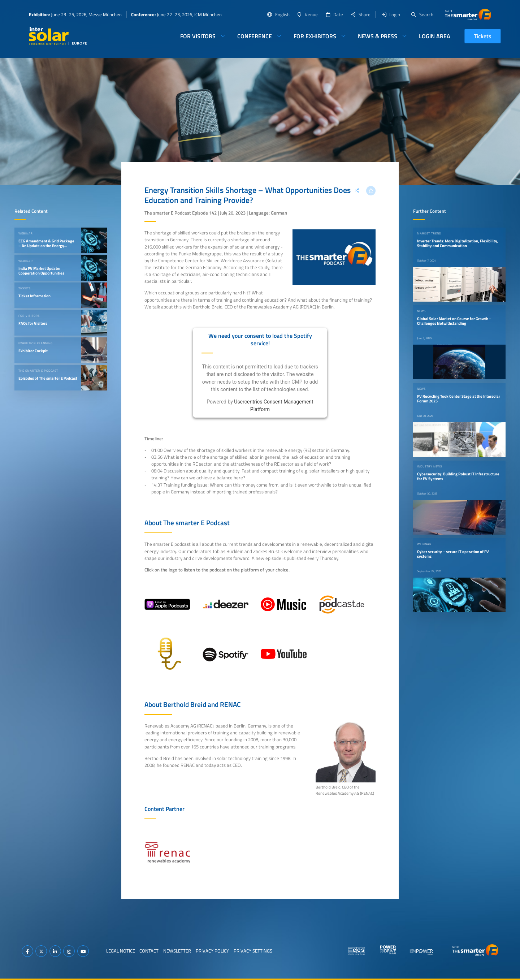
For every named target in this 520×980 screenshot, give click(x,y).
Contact (149, 951)
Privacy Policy (212, 951)
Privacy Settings (253, 951)
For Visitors (198, 36)
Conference (255, 36)
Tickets (483, 36)
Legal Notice (121, 951)
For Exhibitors (315, 36)
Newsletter (177, 951)
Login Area (435, 36)
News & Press (378, 36)
